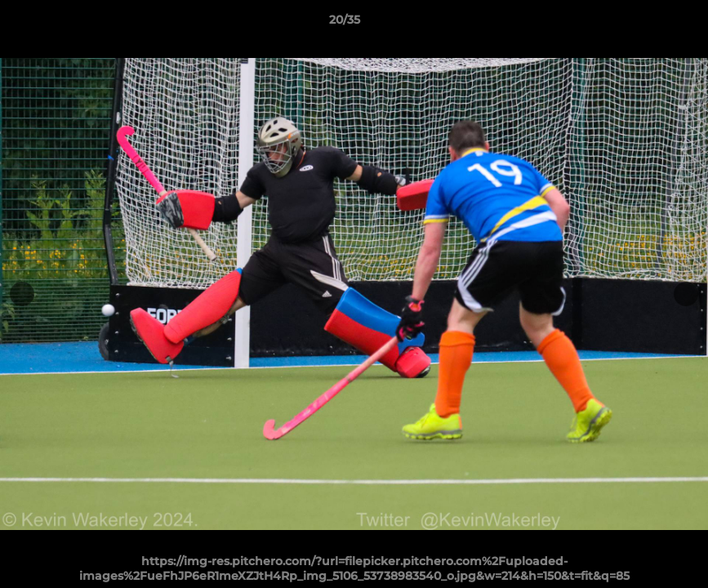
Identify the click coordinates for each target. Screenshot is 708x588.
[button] (639, 24)
